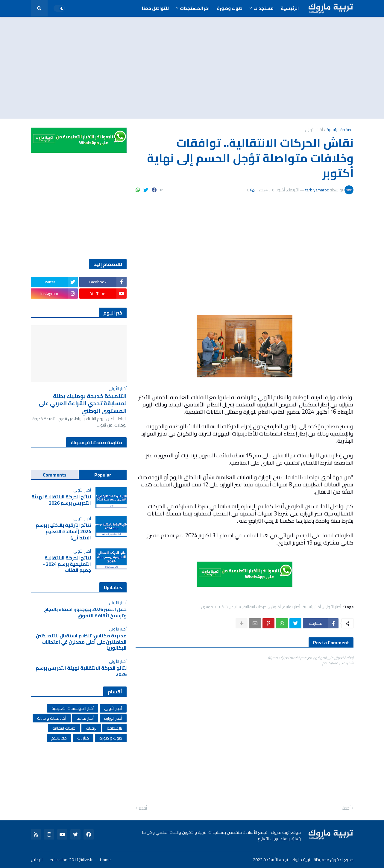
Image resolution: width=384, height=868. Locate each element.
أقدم (143, 808)
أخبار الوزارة (113, 718)
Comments (55, 475)
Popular (103, 475)
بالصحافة (114, 728)
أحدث (346, 808)
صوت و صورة (111, 738)
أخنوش (275, 607)
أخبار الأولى (314, 130)
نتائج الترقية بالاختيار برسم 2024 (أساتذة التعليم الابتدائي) (63, 531)
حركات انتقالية (255, 607)
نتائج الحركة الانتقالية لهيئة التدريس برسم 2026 (61, 500)
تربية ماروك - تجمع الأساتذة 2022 (281, 860)
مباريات (83, 738)
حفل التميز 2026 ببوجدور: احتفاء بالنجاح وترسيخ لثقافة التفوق (85, 613)
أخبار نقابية (292, 607)
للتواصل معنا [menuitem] (155, 8)
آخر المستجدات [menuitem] (195, 8)
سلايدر (236, 607)
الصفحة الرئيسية (340, 130)
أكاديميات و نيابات (52, 718)
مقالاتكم (59, 738)
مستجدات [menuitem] (264, 8)
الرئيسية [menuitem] (290, 8)
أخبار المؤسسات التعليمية (73, 708)
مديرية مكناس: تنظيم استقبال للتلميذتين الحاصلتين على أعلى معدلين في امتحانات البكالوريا (81, 642)
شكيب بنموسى (214, 607)
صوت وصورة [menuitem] (230, 8)
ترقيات (91, 728)
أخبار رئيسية (312, 607)
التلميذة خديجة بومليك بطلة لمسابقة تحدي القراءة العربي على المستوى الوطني (83, 403)
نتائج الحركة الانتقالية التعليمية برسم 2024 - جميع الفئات (67, 564)
